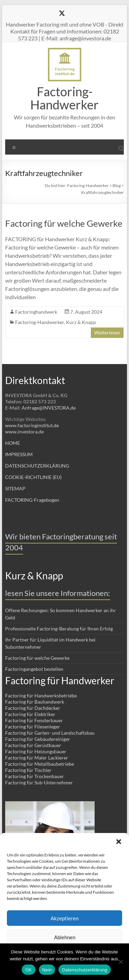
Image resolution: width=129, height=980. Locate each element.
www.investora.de (24, 432)
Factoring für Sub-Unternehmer (39, 782)
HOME (13, 443)
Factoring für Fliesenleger (33, 727)
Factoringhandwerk (36, 312)
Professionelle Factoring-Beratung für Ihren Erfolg (59, 629)
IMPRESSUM (19, 454)
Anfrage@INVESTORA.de (49, 408)
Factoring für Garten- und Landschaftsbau (50, 733)
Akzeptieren (64, 918)
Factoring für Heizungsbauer (36, 751)
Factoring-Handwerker (64, 98)
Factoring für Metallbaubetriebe (40, 764)
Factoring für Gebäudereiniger (38, 739)
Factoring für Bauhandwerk (35, 702)
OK (28, 970)
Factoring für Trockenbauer (35, 776)
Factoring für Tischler (28, 770)
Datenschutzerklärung (84, 970)
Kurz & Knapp (81, 322)
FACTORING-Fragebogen (32, 500)
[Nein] (120, 962)
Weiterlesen (107, 332)
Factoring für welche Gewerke (64, 223)
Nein (47, 970)
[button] (119, 842)
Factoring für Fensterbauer (34, 720)
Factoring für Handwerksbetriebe (41, 695)
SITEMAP (15, 488)
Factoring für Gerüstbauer (33, 745)
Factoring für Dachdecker (33, 708)
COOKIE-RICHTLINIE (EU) (33, 477)
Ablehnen (65, 937)
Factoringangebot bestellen (34, 669)
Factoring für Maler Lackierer (37, 758)
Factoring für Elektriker (30, 714)
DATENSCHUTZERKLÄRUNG (37, 466)
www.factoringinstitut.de (32, 425)
